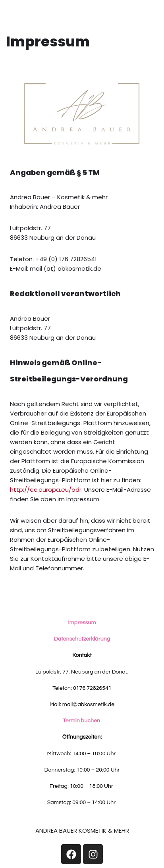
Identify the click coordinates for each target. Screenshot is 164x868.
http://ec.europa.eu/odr (46, 490)
